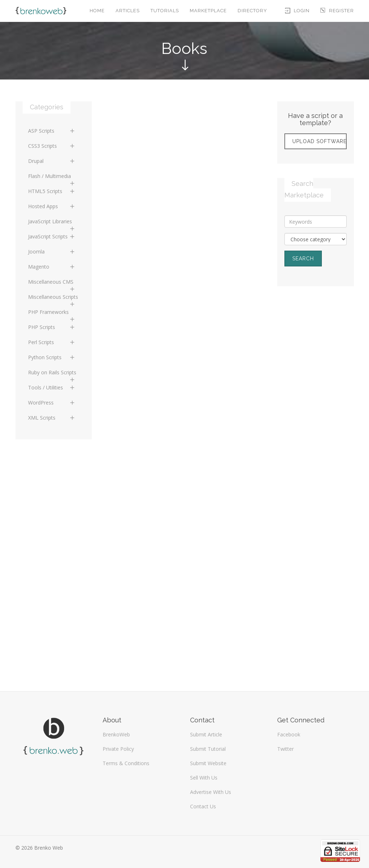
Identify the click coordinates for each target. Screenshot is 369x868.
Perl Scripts (52, 342)
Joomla (52, 252)
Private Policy (118, 749)
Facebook (289, 734)
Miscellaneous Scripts (53, 299)
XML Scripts (52, 418)
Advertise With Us (211, 792)
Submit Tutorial (208, 749)
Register (337, 11)
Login (297, 11)
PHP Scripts (52, 327)
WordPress (52, 403)
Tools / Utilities (52, 387)
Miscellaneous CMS (52, 284)
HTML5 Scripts (52, 191)
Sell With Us (204, 778)
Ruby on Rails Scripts (52, 374)
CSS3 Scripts (52, 146)
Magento (52, 267)
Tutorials (165, 11)
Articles (128, 11)
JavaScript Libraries (52, 223)
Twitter (285, 749)
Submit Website (208, 763)
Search (303, 259)
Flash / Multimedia (52, 178)
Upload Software (319, 141)
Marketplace (208, 11)
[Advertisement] (316, 408)
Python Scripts (52, 357)
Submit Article (206, 734)
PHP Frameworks (52, 314)
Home (97, 11)
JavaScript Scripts (52, 236)
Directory (252, 11)
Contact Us (203, 806)
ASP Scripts (52, 131)
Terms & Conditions (126, 763)
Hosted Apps (52, 206)
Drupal (52, 161)
